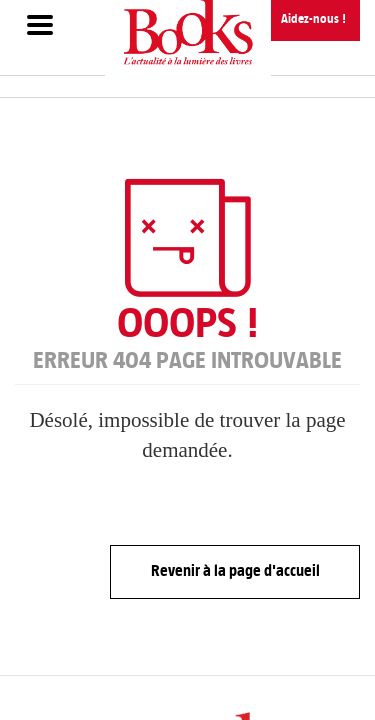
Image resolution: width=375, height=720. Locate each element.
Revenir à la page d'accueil (235, 570)
